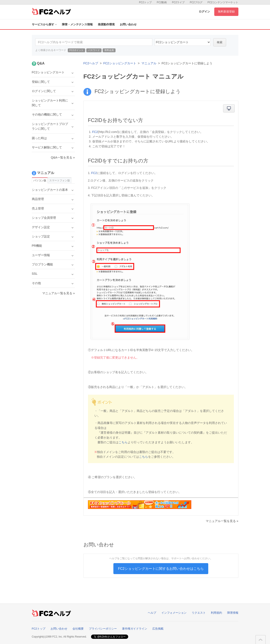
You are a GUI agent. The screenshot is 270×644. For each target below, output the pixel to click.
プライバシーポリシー (103, 629)
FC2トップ (145, 2)
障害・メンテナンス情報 (77, 24)
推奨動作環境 (106, 24)
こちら (123, 442)
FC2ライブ (178, 2)
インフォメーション (174, 613)
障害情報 (233, 613)
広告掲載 (158, 629)
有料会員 (109, 50)
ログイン (204, 12)
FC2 (95, 132)
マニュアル (149, 63)
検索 (220, 42)
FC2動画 (162, 2)
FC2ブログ (196, 2)
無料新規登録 (226, 12)
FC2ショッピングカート (120, 63)
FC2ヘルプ (91, 63)
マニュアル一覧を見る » (222, 521)
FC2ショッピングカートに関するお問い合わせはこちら (161, 569)
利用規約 (216, 613)
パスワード (94, 50)
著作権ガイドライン (135, 629)
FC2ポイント (76, 50)
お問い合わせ (128, 24)
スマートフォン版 (60, 180)
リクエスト (199, 613)
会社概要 (78, 629)
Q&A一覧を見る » (63, 157)
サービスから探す (44, 24)
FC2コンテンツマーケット (223, 2)
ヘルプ (152, 613)
